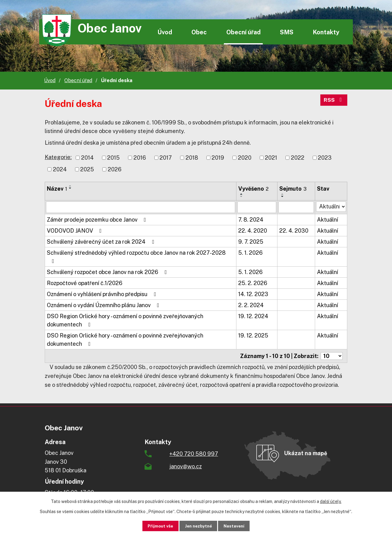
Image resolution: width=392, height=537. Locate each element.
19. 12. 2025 (253, 335)
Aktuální (328, 220)
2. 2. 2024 (251, 305)
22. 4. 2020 (253, 231)
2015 (113, 158)
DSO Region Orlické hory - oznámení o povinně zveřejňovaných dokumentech (125, 320)
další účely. (331, 501)
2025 (87, 169)
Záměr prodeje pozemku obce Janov (98, 220)
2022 (298, 158)
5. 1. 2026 (251, 253)
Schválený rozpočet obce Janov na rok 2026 (108, 272)
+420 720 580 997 (194, 454)
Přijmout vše (157, 526)
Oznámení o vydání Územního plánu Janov (104, 305)
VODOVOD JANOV (75, 231)
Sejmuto (293, 189)
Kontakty (326, 32)
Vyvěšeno (253, 189)
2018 (192, 158)
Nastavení (238, 526)
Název (57, 189)
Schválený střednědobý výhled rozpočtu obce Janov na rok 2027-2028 (136, 257)
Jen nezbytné (198, 526)
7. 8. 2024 (251, 220)
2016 (140, 158)
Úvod (165, 32)
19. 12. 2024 (253, 316)
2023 (325, 158)
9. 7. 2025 (251, 242)
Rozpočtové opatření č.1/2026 (85, 283)
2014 (87, 158)
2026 (115, 169)
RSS (334, 101)
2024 (60, 169)
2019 (218, 158)
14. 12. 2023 (253, 294)
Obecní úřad (243, 32)
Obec (199, 32)
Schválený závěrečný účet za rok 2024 (102, 242)
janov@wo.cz (186, 466)
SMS (287, 32)
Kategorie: (58, 157)
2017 (166, 158)
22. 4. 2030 (294, 231)
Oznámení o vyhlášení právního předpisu (103, 294)
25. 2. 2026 (253, 283)
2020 (245, 158)
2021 (271, 158)
